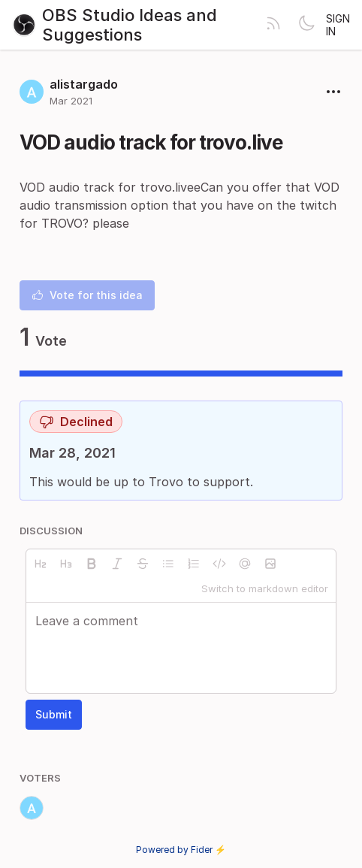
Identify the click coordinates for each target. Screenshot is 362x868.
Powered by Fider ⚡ (181, 850)
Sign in (338, 25)
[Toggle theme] (306, 25)
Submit (54, 714)
